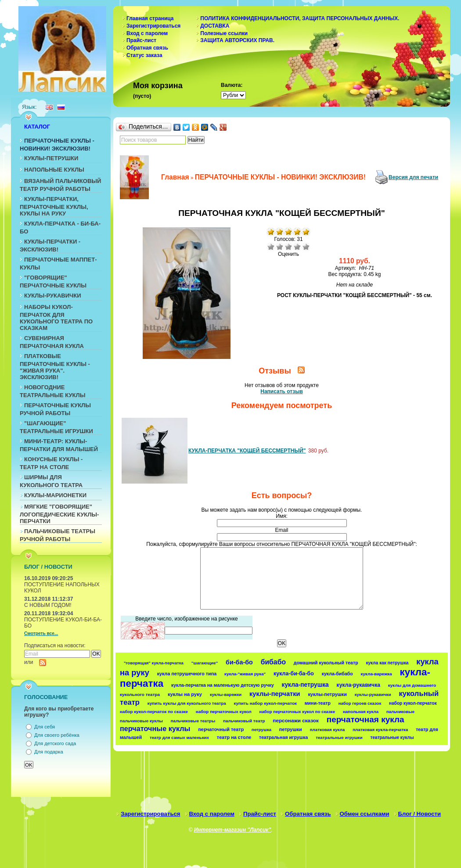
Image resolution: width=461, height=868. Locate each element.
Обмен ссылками (365, 814)
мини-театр (318, 703)
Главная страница (150, 18)
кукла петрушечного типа (187, 674)
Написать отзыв (282, 391)
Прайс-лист (141, 40)
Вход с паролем (147, 33)
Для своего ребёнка (57, 735)
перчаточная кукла (366, 719)
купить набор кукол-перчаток (265, 703)
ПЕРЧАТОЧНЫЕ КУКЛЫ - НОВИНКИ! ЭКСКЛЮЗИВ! (280, 177)
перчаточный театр (221, 729)
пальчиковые (400, 712)
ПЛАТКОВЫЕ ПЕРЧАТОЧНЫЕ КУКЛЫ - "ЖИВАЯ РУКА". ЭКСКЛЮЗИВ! (55, 367)
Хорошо (297, 247)
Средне (288, 247)
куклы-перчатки (275, 694)
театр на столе (234, 737)
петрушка (261, 730)
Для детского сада (55, 743)
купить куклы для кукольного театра (187, 703)
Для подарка (49, 752)
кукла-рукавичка (358, 685)
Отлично (306, 247)
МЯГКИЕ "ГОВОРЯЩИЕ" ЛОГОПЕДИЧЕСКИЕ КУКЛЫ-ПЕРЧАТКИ (59, 514)
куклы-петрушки (327, 694)
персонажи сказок (296, 720)
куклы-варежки (226, 694)
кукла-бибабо (337, 674)
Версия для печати (413, 177)
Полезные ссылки (224, 33)
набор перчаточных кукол (224, 712)
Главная (175, 177)
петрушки (291, 729)
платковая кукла (328, 730)
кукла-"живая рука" (245, 674)
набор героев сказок (360, 703)
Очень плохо (271, 247)
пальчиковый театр (244, 721)
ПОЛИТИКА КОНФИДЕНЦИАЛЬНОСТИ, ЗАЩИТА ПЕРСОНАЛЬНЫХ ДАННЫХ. (300, 18)
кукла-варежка (376, 674)
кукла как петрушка (387, 663)
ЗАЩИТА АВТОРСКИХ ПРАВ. (237, 40)
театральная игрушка (283, 737)
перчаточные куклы (155, 728)
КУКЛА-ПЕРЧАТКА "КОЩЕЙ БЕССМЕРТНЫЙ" (247, 451)
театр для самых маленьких (179, 737)
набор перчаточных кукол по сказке (297, 712)
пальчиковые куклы (141, 721)
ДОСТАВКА (215, 26)
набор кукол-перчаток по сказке (154, 712)
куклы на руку (185, 694)
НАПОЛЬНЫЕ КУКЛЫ (54, 170)
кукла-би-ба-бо (294, 674)
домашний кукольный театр (326, 663)
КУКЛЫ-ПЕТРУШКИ (51, 158)
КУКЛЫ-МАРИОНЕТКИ (55, 495)
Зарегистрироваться (153, 26)
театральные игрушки (339, 737)
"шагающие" (205, 663)
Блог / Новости (420, 814)
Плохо (280, 247)
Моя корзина (158, 86)
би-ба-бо (239, 662)
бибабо (273, 662)
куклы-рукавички (373, 694)
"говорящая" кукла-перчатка (154, 663)
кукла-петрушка (305, 685)
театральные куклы (392, 737)
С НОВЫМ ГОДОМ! (48, 605)
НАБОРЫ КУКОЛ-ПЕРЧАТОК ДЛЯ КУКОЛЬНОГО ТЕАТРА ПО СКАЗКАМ (56, 317)
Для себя (45, 727)
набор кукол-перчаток (413, 703)
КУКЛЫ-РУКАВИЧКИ (53, 296)
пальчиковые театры (193, 721)
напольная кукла (361, 712)
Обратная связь (147, 48)
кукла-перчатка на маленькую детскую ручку (223, 685)
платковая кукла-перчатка (380, 730)
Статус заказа (144, 55)
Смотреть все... (41, 633)
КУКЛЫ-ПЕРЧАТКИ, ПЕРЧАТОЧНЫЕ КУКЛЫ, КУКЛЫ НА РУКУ (54, 206)
